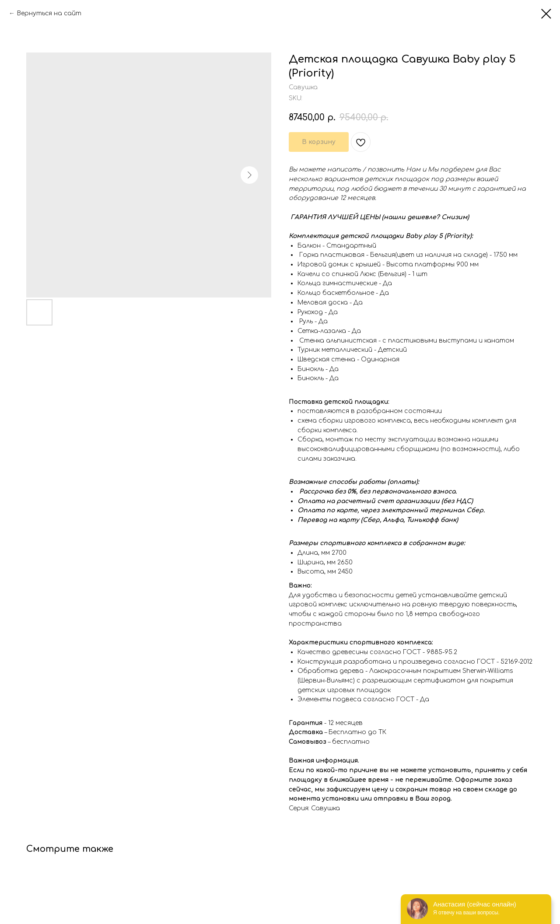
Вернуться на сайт (49, 13)
